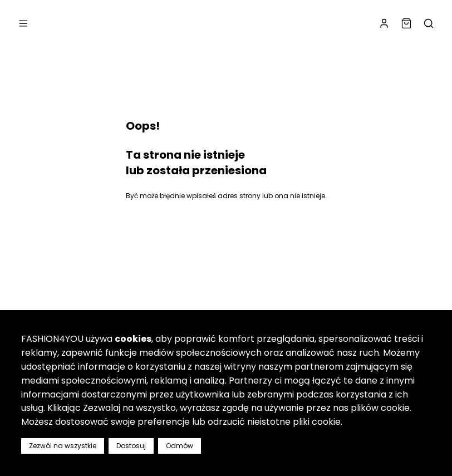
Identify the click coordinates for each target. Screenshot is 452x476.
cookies (133, 339)
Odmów (180, 446)
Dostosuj (131, 446)
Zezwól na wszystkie (63, 446)
